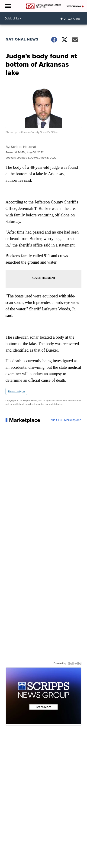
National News (22, 39)
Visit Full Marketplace (66, 420)
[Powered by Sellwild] (75, 663)
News (11, 865)
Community (38, 865)
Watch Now (75, 6)
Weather (22, 865)
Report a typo (16, 391)
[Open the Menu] (8, 6)
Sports (52, 865)
